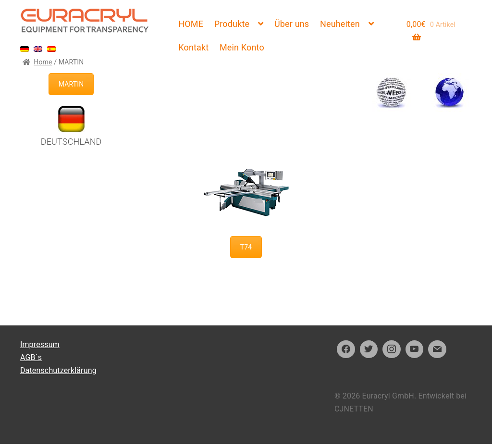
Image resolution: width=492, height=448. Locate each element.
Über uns (292, 24)
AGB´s (31, 357)
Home (43, 62)
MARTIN (71, 84)
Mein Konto (242, 47)
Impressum (40, 344)
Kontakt (193, 47)
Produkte (232, 24)
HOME (191, 24)
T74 (246, 247)
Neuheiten (340, 24)
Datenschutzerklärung (58, 370)
